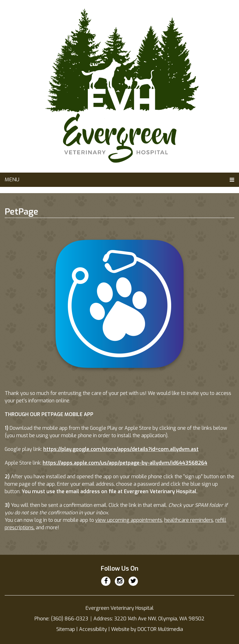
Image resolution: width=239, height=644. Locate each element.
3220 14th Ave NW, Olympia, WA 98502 (159, 619)
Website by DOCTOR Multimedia (147, 629)
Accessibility (93, 629)
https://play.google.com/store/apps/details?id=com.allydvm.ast (121, 449)
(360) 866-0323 (70, 619)
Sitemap (66, 629)
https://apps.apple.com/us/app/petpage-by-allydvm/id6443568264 (125, 463)
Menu (12, 180)
